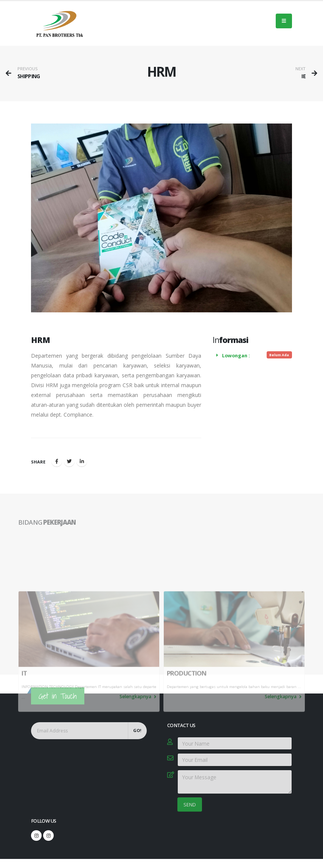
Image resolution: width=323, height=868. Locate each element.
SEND (190, 805)
